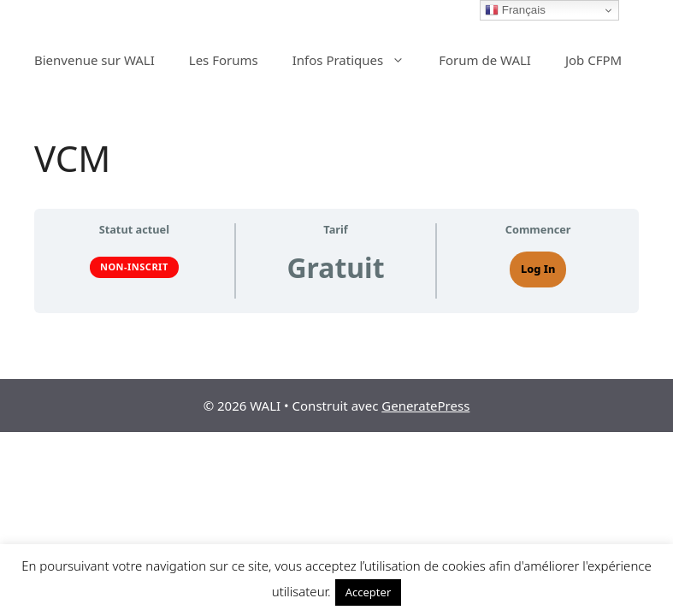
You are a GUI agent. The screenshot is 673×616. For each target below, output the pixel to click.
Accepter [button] (369, 592)
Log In (538, 269)
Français (515, 10)
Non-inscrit (134, 267)
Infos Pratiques (357, 60)
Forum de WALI (485, 60)
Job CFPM (593, 60)
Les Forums (224, 60)
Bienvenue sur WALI (94, 60)
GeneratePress (425, 406)
